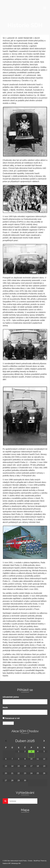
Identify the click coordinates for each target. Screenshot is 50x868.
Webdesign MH (16, 863)
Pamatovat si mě (12, 718)
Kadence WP (7, 863)
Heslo (5, 707)
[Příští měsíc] (44, 741)
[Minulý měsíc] (6, 741)
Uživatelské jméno (11, 697)
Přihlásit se (8, 723)
